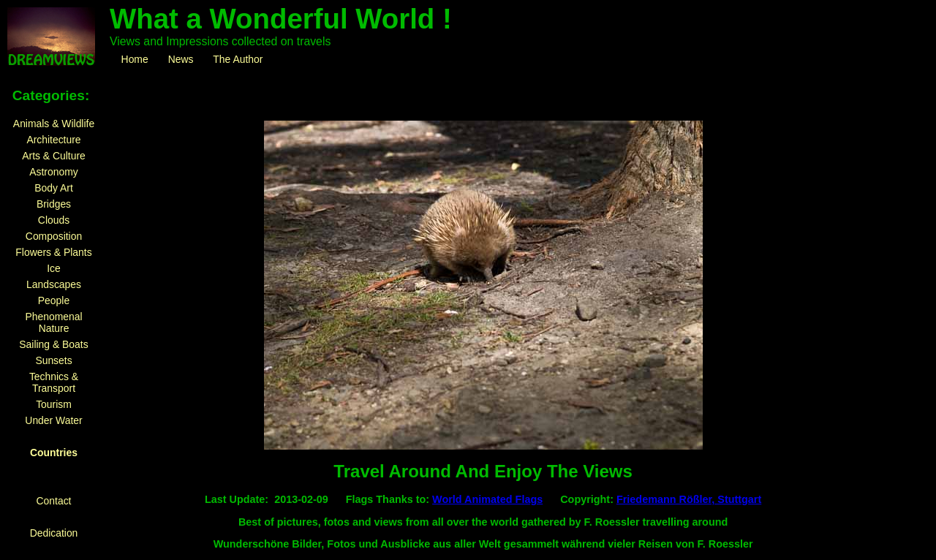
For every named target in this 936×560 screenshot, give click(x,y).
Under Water (53, 420)
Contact (54, 501)
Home (135, 59)
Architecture (53, 140)
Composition (54, 236)
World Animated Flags (487, 499)
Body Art (54, 188)
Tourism (54, 404)
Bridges (54, 204)
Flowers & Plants (53, 252)
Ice (54, 268)
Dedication (54, 533)
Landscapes (54, 284)
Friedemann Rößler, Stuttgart (689, 499)
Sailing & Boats (53, 344)
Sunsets (53, 360)
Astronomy (53, 172)
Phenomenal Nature (53, 322)
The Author (238, 59)
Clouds (54, 220)
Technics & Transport (54, 382)
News (181, 59)
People (54, 300)
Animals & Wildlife (54, 124)
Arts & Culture (54, 156)
